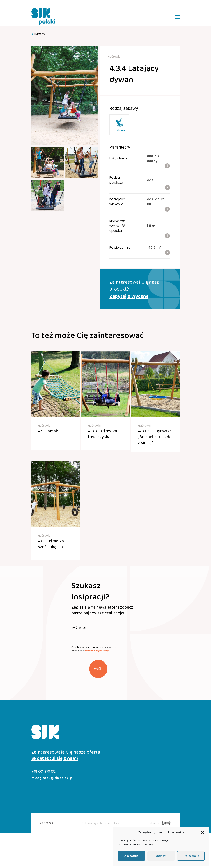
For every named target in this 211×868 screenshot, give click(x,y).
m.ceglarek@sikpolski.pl (52, 778)
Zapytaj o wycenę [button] (129, 296)
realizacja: (159, 823)
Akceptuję (131, 856)
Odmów (161, 856)
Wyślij (98, 669)
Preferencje (191, 856)
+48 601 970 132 (43, 772)
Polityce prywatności (98, 651)
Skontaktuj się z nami (55, 759)
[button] (203, 833)
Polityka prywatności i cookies (101, 823)
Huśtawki (38, 34)
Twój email (79, 628)
